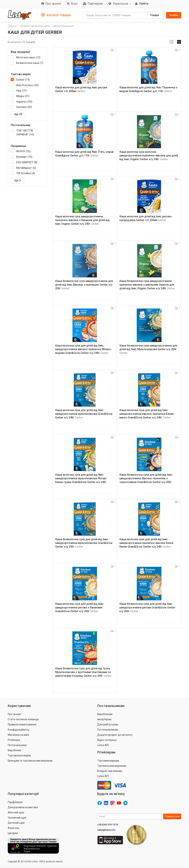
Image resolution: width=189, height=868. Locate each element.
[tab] (56, 15)
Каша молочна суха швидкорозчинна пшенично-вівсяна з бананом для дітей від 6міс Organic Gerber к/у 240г (82, 220)
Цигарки (13, 833)
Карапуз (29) (24, 102)
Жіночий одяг (16, 812)
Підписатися (172, 816)
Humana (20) (24, 107)
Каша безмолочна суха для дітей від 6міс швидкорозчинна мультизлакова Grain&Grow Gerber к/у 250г (84, 543)
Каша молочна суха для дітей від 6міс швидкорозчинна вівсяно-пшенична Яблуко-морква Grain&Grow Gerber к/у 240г (84, 349)
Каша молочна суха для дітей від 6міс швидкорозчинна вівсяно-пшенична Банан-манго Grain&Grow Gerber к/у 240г (147, 414)
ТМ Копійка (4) (26, 173)
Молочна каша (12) (28, 57)
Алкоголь (14, 828)
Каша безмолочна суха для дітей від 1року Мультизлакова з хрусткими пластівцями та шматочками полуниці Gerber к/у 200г (83, 672)
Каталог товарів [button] (56, 15)
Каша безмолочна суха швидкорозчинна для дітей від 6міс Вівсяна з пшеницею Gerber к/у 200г (84, 285)
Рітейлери (14, 740)
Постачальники (17, 745)
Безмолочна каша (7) (30, 63)
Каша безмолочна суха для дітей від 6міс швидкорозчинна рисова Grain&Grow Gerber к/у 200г (147, 608)
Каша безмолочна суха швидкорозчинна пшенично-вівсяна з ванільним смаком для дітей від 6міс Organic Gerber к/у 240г (147, 285)
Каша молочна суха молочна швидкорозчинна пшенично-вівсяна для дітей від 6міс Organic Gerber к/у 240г (149, 156)
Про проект (15, 714)
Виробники (14, 750)
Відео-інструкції (107, 740)
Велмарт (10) (24, 157)
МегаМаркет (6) (26, 168)
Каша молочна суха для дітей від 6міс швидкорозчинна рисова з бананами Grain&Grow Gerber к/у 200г (79, 608)
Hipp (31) (22, 91)
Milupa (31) (23, 96)
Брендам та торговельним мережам (30, 761)
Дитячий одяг (16, 823)
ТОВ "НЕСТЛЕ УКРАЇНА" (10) (25, 133)
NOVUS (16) (23, 151)
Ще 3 (17, 180)
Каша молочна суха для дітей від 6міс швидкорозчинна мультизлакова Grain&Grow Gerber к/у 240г (84, 414)
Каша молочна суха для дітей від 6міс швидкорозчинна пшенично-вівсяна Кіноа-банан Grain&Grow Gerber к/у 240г (147, 543)
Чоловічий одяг (17, 818)
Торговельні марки (19, 755)
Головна (12, 26)
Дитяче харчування (64, 26)
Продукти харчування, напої (35, 26)
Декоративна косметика (23, 807)
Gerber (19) (23, 80)
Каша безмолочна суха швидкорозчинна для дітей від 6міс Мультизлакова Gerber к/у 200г (148, 349)
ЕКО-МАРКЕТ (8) (27, 162)
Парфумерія (15, 802)
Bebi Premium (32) (27, 85)
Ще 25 (18, 114)
